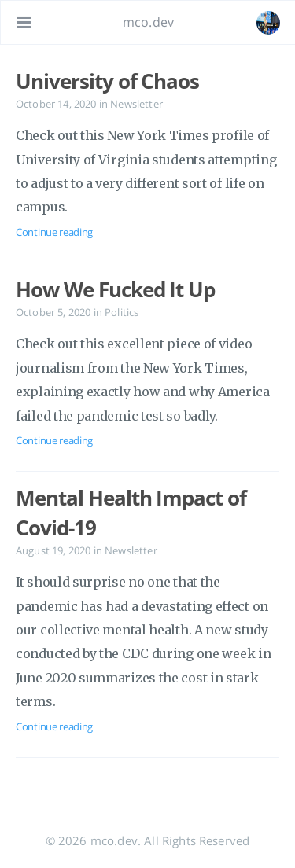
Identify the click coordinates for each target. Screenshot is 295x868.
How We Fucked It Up (115, 289)
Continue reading (54, 232)
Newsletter (136, 104)
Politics (122, 312)
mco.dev (148, 22)
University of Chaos (107, 81)
